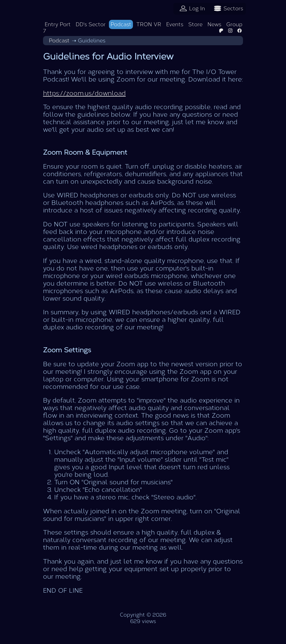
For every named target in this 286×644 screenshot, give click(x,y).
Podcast (121, 24)
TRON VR (149, 24)
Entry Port (58, 24)
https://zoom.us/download (84, 93)
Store (195, 24)
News (214, 24)
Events (175, 24)
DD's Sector (91, 24)
